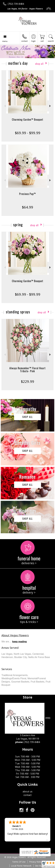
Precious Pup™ (27, 194)
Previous (5, 106)
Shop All (39, 64)
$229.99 (27, 381)
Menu (5, 41)
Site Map (39, 866)
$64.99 (27, 207)
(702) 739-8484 (16, 4)
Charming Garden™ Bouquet (28, 119)
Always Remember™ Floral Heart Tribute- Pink (27, 370)
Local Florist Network (21, 866)
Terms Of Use (19, 862)
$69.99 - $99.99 (28, 133)
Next (50, 106)
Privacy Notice (36, 862)
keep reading (20, 642)
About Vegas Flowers (15, 635)
